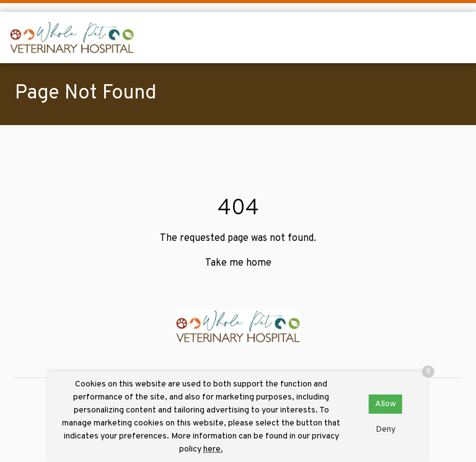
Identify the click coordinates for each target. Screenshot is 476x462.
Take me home (238, 263)
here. (213, 449)
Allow (386, 404)
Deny (386, 429)
